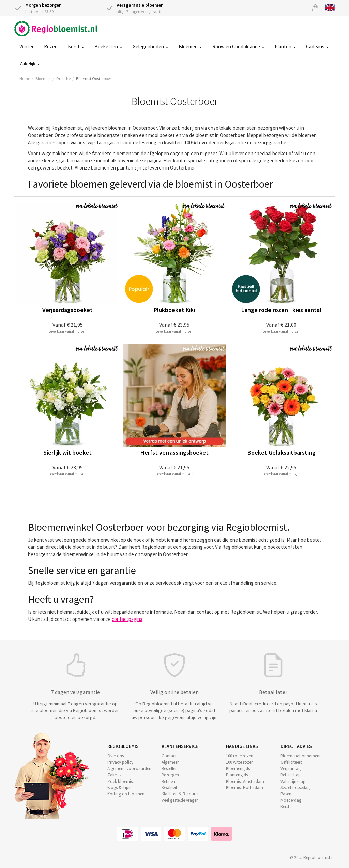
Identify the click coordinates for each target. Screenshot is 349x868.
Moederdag (291, 800)
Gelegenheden (150, 46)
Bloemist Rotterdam (245, 787)
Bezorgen (170, 775)
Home (25, 78)
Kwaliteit (169, 787)
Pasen (286, 794)
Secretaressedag (295, 787)
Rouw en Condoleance (238, 46)
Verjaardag (291, 768)
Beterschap (291, 775)
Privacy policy (120, 762)
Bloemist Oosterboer (94, 78)
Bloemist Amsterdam (245, 781)
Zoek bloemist (121, 781)
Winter (27, 46)
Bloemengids (238, 768)
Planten (285, 46)
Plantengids (237, 775)
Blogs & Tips (119, 787)
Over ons (116, 756)
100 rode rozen (240, 756)
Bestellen (170, 768)
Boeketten (108, 46)
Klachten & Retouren (181, 794)
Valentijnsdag (293, 781)
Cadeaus (317, 46)
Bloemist (43, 78)
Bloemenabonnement (301, 756)
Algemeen (171, 762)
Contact (169, 756)
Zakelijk (30, 63)
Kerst (76, 46)
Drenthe (63, 78)
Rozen (51, 46)
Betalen (168, 781)
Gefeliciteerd (292, 762)
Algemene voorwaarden (129, 768)
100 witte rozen (240, 762)
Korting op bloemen (126, 794)
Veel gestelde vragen (180, 800)
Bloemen (190, 46)
